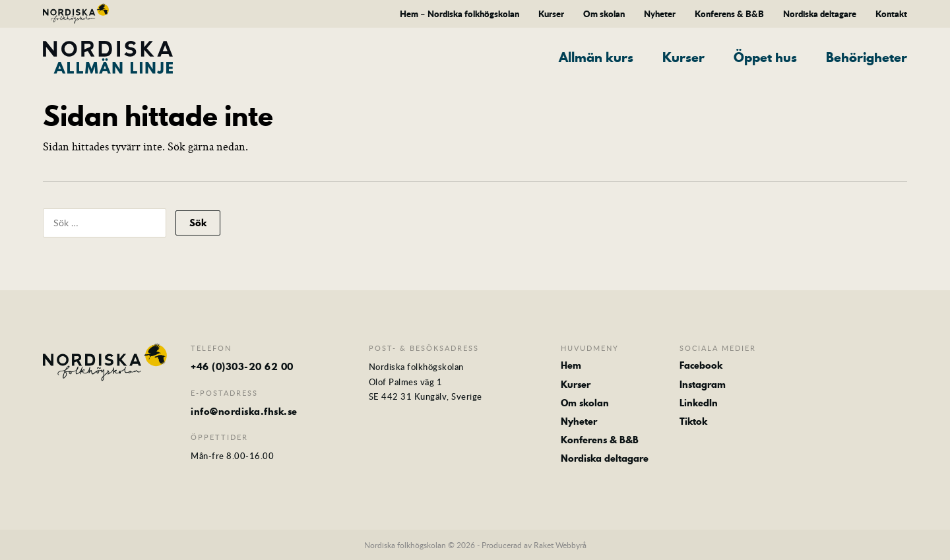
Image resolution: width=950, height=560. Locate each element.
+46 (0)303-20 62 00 (242, 367)
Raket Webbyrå (560, 545)
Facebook (701, 365)
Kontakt (891, 14)
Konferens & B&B (729, 14)
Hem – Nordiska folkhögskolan (459, 14)
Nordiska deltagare (820, 14)
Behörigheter (867, 58)
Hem (571, 365)
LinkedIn (699, 403)
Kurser (551, 14)
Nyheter (660, 14)
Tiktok (693, 421)
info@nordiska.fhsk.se (244, 412)
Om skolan (604, 14)
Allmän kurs (596, 58)
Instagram (703, 385)
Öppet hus (765, 58)
